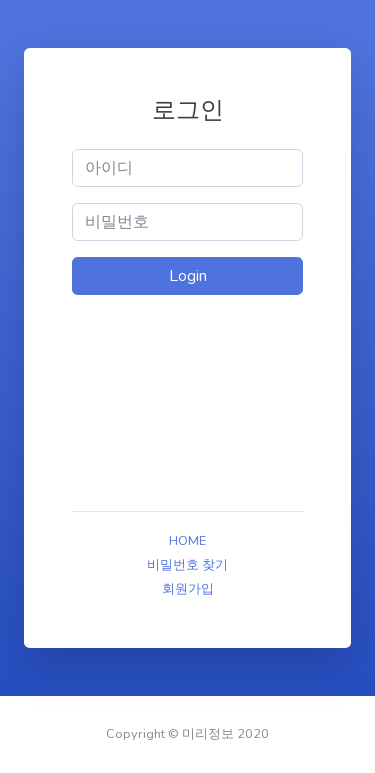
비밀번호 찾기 (187, 565)
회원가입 (188, 589)
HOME (187, 541)
